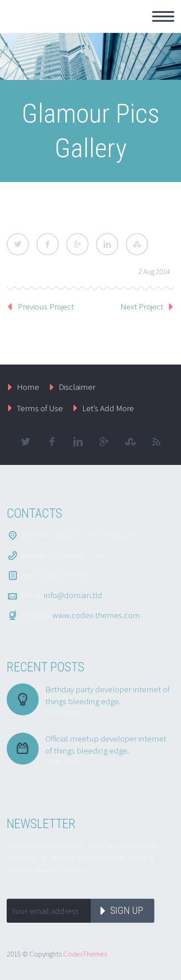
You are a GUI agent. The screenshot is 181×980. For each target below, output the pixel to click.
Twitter (18, 244)
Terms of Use (40, 408)
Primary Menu (163, 16)
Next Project (142, 306)
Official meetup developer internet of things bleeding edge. (106, 744)
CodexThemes (85, 954)
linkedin (78, 442)
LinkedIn (107, 244)
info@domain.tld (73, 595)
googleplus (104, 442)
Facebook (48, 244)
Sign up (127, 911)
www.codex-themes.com (96, 615)
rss (157, 442)
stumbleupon (130, 442)
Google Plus (77, 244)
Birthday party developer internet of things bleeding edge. (107, 695)
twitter (25, 442)
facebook (52, 442)
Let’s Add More (108, 408)
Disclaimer (77, 387)
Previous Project (46, 306)
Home (28, 387)
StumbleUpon (137, 244)
